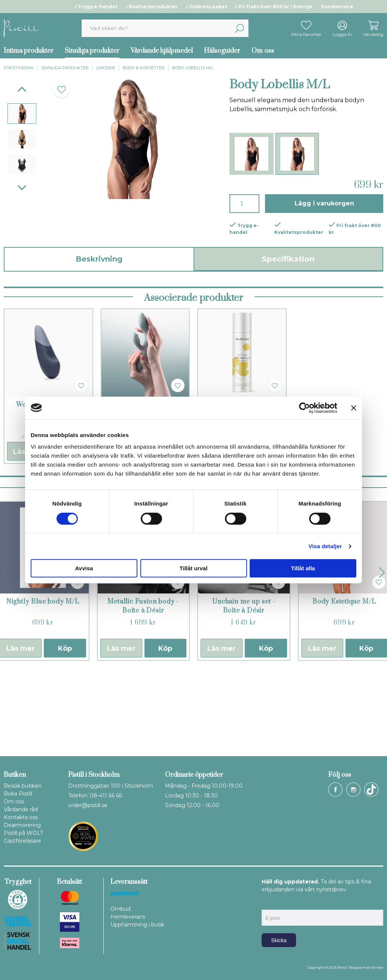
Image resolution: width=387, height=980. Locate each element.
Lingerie (106, 68)
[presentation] (22, 114)
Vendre (377, 967)
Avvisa (84, 568)
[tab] (22, 114)
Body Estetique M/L (344, 684)
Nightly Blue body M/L (43, 684)
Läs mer (121, 731)
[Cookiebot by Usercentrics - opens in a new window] (304, 408)
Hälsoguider (222, 51)
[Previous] (22, 89)
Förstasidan (19, 68)
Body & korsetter (144, 68)
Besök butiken (23, 786)
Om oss (263, 51)
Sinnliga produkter (92, 51)
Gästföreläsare (22, 841)
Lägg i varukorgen (324, 203)
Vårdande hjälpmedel (162, 51)
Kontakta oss (21, 817)
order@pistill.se (88, 805)
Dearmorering (22, 825)
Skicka (279, 940)
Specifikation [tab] (288, 259)
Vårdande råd (21, 809)
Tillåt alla (303, 568)
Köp (65, 731)
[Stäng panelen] (354, 408)
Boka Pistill (18, 794)
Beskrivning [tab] (99, 259)
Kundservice (337, 7)
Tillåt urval (194, 568)
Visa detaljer (325, 546)
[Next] (22, 188)
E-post (269, 903)
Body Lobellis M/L (193, 68)
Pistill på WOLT (23, 833)
